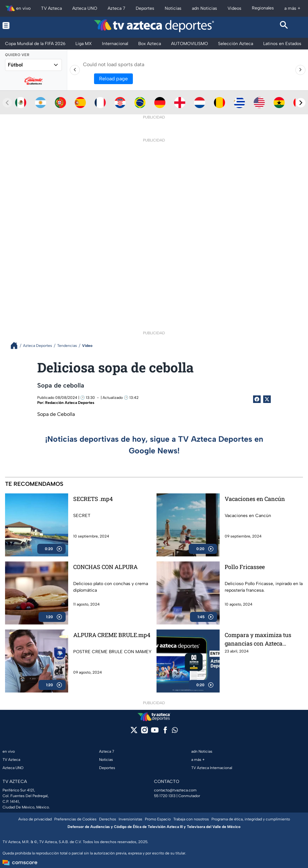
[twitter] (134, 732)
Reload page (113, 79)
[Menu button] (24, 26)
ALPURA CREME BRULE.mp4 (112, 635)
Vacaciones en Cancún (255, 499)
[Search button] (284, 26)
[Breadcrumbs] (17, 345)
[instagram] (144, 732)
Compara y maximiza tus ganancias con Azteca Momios (258, 639)
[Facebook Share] (257, 399)
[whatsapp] (175, 731)
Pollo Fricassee (245, 567)
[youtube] (155, 732)
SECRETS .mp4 (93, 499)
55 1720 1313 (165, 796)
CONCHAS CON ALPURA (105, 567)
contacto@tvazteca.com (175, 790)
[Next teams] (301, 103)
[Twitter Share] (267, 399)
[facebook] (165, 732)
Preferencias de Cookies (75, 819)
